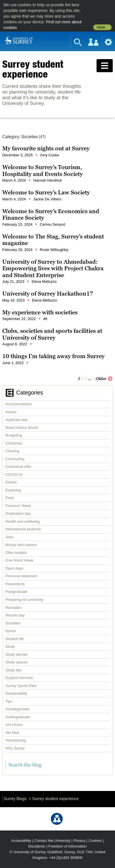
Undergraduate (18, 717)
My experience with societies (40, 312)
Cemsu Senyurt (53, 224)
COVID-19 (14, 475)
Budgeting (14, 435)
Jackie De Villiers (47, 199)
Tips (9, 701)
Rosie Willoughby (54, 250)
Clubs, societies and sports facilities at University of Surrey (52, 334)
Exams (11, 482)
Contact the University (52, 841)
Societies (13, 623)
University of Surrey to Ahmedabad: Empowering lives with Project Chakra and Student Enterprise (53, 268)
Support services (19, 678)
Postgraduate (16, 592)
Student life (15, 639)
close (101, 27)
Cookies (95, 841)
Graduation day (18, 513)
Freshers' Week (18, 506)
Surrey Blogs (15, 799)
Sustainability (16, 693)
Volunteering (16, 740)
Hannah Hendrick (47, 180)
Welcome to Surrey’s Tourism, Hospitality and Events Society (42, 171)
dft (45, 319)
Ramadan (13, 608)
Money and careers (21, 545)
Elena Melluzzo (44, 282)
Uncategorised (17, 709)
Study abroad (16, 654)
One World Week (19, 560)
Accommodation (19, 404)
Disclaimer (37, 846)
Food (10, 498)
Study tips (13, 670)
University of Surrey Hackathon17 (48, 294)
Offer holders (16, 553)
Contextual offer (18, 467)
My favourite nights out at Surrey (46, 148)
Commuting (15, 459)
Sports (11, 631)
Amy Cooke (50, 155)
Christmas (14, 443)
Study (10, 646)
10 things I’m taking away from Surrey (53, 356)
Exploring (13, 490)
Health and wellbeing (23, 521)
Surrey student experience (33, 69)
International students (23, 529)
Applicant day (16, 420)
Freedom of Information (68, 846)
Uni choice (14, 725)
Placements (15, 584)
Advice (11, 412)
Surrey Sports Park (21, 686)
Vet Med (12, 733)
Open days (14, 568)
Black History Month (22, 428)
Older (104, 378)
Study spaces (16, 662)
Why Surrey (15, 748)
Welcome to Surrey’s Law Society (46, 192)
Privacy (79, 841)
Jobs (9, 537)
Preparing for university (24, 600)
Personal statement (21, 576)
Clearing (12, 451)
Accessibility (21, 841)
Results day (15, 615)
